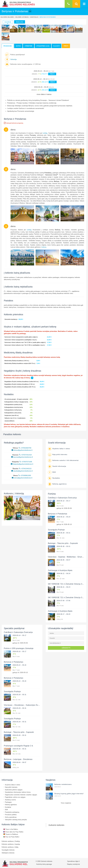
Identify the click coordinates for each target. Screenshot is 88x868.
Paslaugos (8, 802)
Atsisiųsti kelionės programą (14, 123)
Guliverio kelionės (7, 17)
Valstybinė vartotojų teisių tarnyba (16, 820)
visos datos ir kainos (44, 94)
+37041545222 (25, 469)
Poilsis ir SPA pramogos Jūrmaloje (19, 648)
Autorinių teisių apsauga (44, 864)
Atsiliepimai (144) (43, 46)
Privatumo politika (11, 815)
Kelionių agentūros (60, 484)
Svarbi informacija (59, 466)
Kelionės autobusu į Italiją (10, 847)
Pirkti (66, 46)
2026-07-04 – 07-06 (63, 601)
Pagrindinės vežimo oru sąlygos (15, 797)
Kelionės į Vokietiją (14, 493)
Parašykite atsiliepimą (12, 812)
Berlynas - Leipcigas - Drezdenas (18, 759)
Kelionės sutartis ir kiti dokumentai (65, 460)
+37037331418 (25, 455)
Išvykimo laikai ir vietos (61, 449)
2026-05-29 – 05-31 (63, 533)
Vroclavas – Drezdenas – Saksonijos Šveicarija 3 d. (26, 705)
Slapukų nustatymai (73, 864)
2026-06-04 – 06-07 (19, 762)
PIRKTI (52, 74)
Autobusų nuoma (10, 800)
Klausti (56, 46)
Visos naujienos (66, 803)
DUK (54, 472)
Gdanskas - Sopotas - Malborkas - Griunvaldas (68, 557)
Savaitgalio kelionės (8, 850)
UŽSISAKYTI (66, 648)
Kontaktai (8, 807)
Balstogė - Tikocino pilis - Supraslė (63, 543)
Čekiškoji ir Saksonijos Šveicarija (62, 498)
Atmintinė (28, 46)
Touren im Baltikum (11, 834)
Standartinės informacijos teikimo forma (18, 792)
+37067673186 (26, 462)
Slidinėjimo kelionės (8, 853)
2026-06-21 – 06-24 (63, 573)
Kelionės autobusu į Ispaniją (11, 844)
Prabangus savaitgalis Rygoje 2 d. (19, 746)
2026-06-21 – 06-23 (63, 587)
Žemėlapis (20, 22)
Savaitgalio (34, 17)
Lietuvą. (44, 247)
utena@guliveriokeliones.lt (22, 478)
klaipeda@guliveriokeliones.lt (22, 464)
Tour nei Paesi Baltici (11, 837)
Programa (8, 46)
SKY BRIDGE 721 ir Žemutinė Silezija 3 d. (66, 584)
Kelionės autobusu (22, 17)
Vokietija (14, 59)
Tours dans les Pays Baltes (13, 832)
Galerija (8, 22)
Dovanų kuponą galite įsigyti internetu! (69, 794)
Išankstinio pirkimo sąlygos (14, 790)
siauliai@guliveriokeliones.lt (22, 471)
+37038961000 (25, 475)
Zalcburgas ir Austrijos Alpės (60, 570)
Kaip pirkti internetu (60, 454)
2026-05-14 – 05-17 (63, 501)
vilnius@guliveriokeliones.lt (22, 450)
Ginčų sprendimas (11, 817)
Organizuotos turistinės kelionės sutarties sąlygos (21, 795)
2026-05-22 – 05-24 (63, 517)
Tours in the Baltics (11, 829)
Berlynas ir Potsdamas (58, 514)
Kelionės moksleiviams (63, 784)
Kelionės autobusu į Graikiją (11, 841)
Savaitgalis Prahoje (56, 530)
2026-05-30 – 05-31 (63, 546)
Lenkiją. (45, 133)
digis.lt (77, 861)
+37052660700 (25, 448)
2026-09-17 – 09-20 (63, 614)
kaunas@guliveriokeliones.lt (22, 457)
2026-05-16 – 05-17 (19, 651)
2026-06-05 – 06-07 (63, 560)
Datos (18, 46)
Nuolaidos (56, 478)
